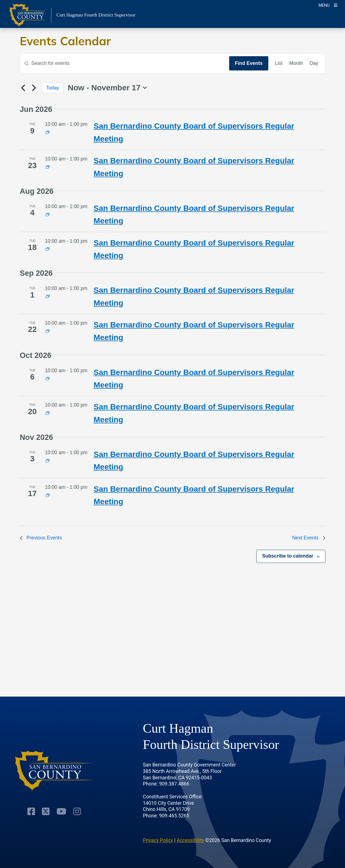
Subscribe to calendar (288, 556)
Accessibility (190, 840)
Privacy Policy (158, 840)
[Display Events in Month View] (296, 63)
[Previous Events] (23, 88)
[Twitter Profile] (46, 812)
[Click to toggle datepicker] (107, 88)
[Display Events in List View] (279, 63)
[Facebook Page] (31, 812)
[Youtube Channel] (61, 812)
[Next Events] (34, 88)
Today (53, 88)
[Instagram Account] (77, 812)
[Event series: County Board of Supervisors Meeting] (48, 132)
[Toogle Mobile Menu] (328, 5)
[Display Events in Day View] (314, 63)
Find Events (249, 63)
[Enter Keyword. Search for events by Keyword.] (125, 63)
